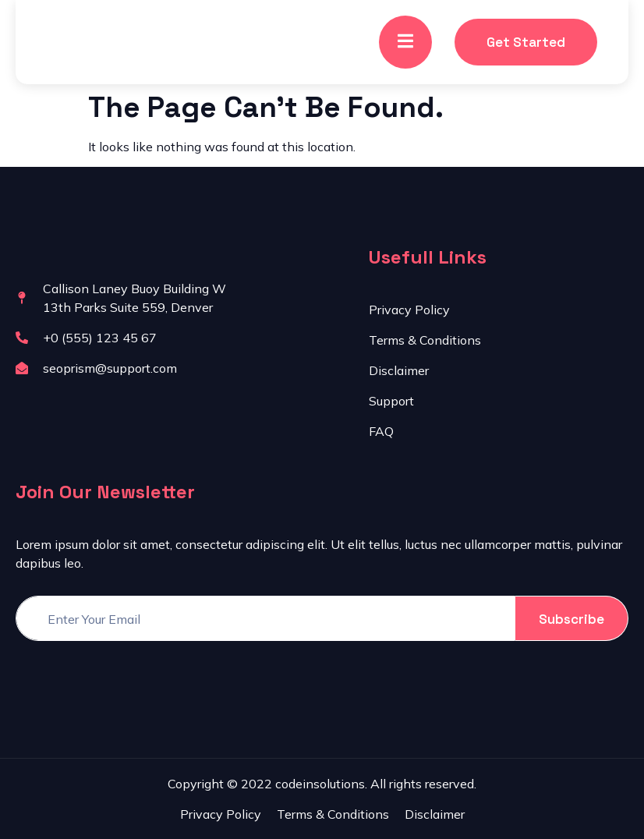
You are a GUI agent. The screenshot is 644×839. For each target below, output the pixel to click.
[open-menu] (405, 42)
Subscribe (571, 619)
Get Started (526, 42)
